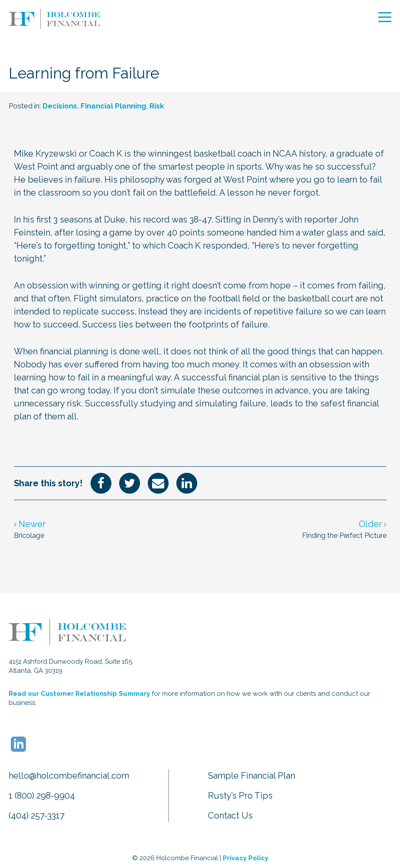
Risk (157, 106)
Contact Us (230, 816)
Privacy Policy (246, 858)
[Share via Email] (158, 482)
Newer (30, 524)
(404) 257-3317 (37, 816)
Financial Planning (113, 106)
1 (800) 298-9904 (42, 796)
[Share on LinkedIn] (187, 482)
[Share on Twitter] (130, 482)
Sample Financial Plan (252, 776)
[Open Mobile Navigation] (385, 17)
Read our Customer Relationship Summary (79, 694)
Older (373, 524)
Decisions (60, 106)
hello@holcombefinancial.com (69, 776)
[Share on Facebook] (101, 482)
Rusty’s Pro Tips (240, 796)
